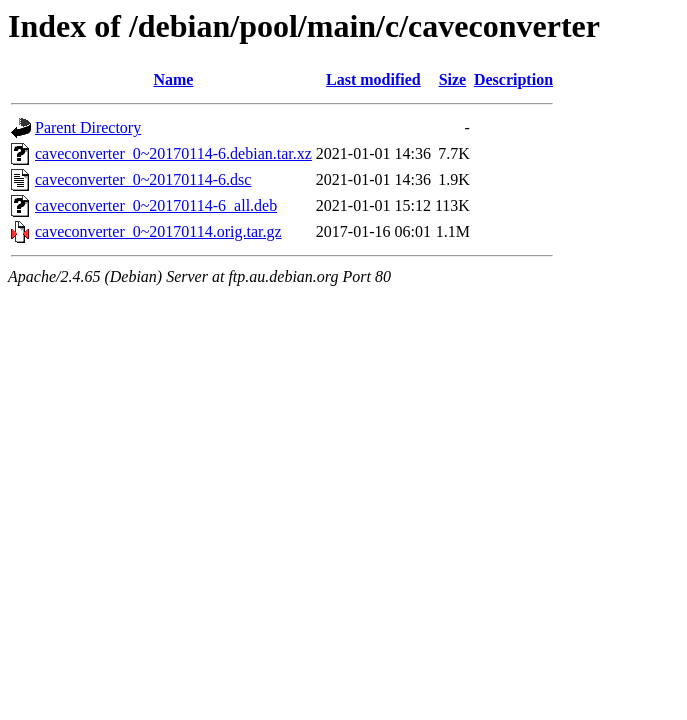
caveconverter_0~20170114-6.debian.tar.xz (173, 153)
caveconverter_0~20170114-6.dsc (143, 179)
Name (173, 79)
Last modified (373, 79)
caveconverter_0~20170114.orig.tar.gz (158, 231)
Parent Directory (88, 127)
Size (453, 79)
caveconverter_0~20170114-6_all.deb (156, 205)
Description (513, 79)
